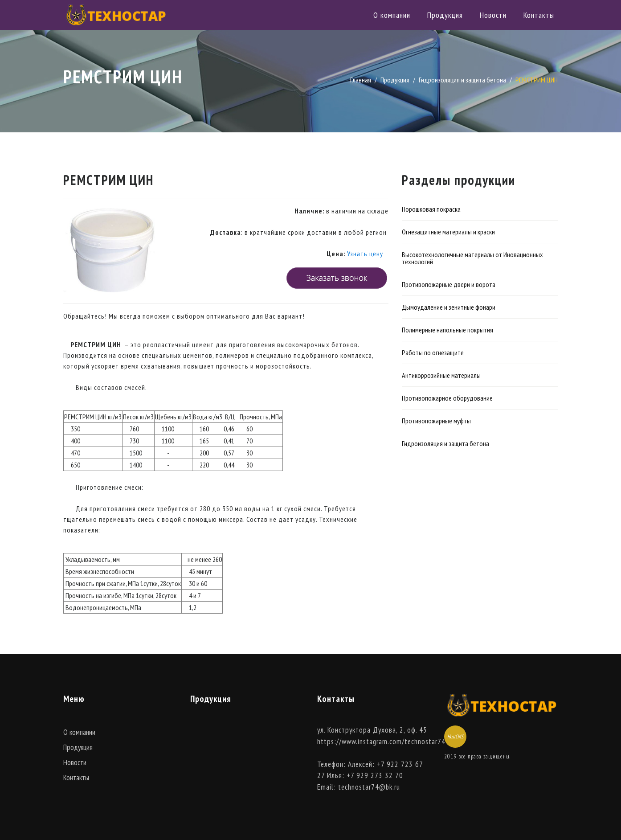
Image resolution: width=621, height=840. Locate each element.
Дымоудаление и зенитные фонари (449, 307)
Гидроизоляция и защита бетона (462, 80)
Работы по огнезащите (433, 352)
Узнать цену (365, 254)
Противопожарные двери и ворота (449, 284)
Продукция (445, 15)
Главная (361, 80)
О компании (392, 15)
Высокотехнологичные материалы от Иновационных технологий (472, 258)
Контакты (539, 15)
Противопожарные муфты (436, 421)
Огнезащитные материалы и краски (448, 232)
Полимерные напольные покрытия (447, 330)
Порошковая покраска (431, 209)
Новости (493, 15)
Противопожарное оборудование (447, 398)
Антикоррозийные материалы (441, 375)
